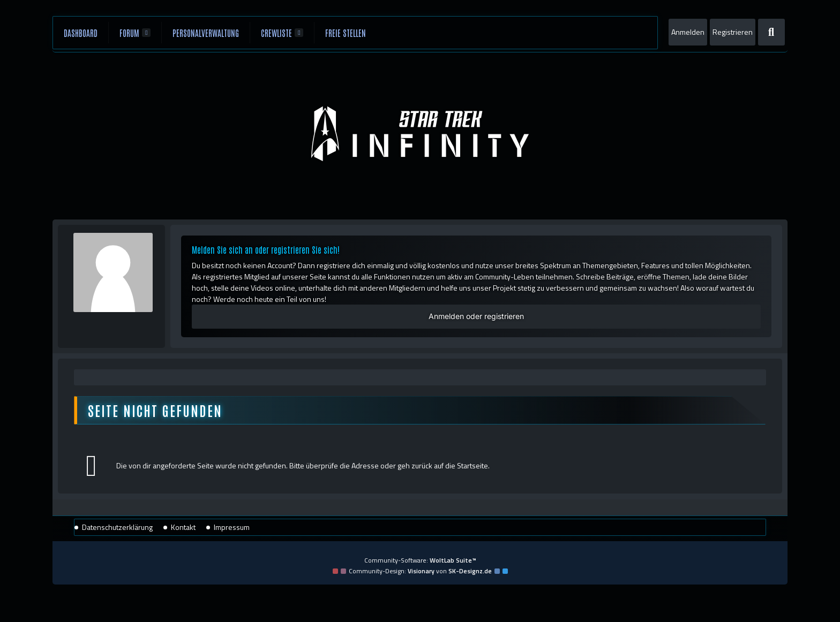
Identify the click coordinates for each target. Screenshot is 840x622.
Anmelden (688, 32)
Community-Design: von (420, 571)
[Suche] (771, 32)
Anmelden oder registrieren (476, 316)
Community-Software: (420, 560)
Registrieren (733, 32)
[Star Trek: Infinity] (420, 134)
